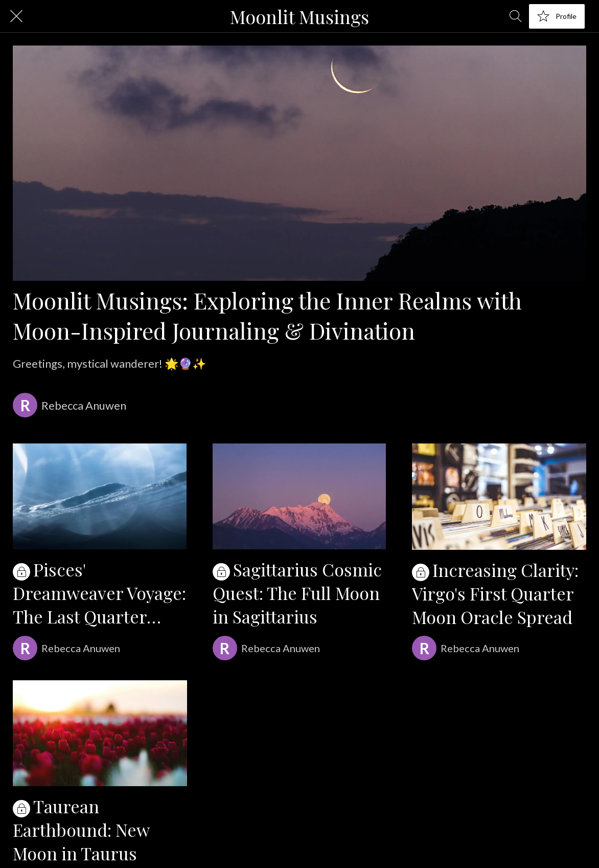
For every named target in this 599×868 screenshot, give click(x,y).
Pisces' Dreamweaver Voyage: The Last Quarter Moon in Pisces (99, 593)
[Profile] (557, 16)
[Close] (16, 16)
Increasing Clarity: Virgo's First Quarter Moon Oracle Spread (495, 593)
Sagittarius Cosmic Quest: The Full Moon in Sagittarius (297, 593)
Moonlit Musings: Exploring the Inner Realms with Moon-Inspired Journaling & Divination (267, 315)
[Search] (516, 16)
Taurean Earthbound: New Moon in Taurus (81, 830)
